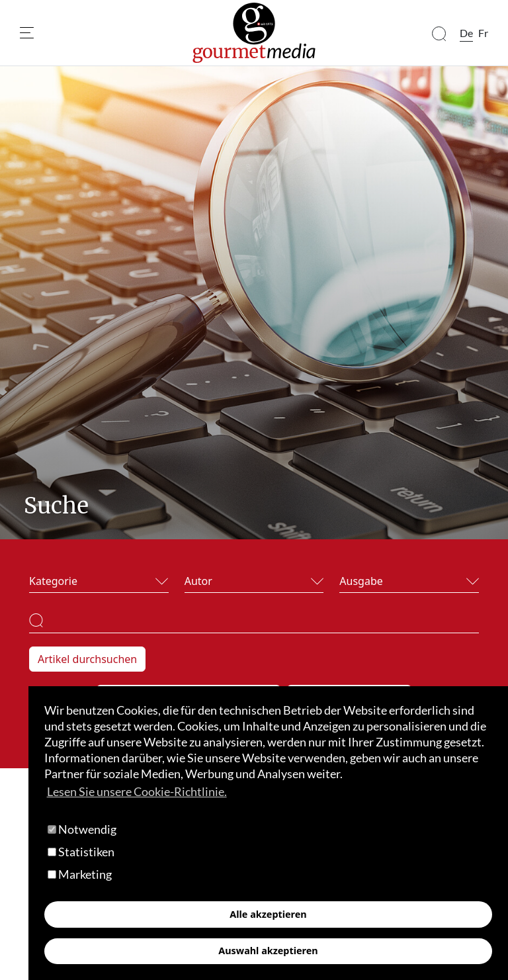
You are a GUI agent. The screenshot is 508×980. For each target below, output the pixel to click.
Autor (198, 581)
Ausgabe (361, 581)
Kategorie (53, 581)
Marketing (80, 874)
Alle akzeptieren (268, 914)
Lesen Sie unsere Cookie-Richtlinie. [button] (137, 791)
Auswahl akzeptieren (268, 951)
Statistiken (81, 852)
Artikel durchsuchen (87, 659)
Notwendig (82, 829)
